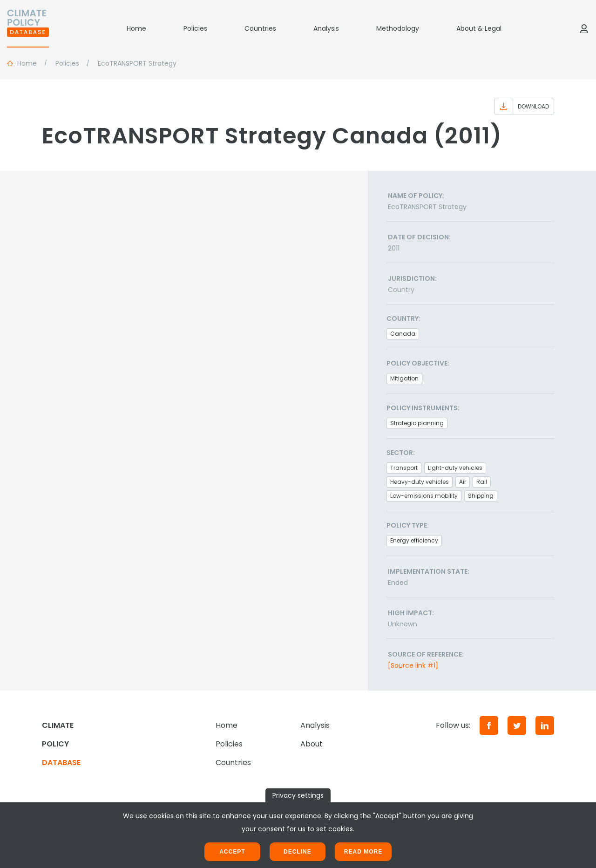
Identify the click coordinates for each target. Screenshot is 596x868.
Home (136, 28)
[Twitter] (517, 726)
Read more (363, 852)
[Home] (28, 28)
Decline (298, 852)
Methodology (398, 28)
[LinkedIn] (545, 726)
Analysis (326, 28)
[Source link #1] (413, 665)
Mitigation (404, 378)
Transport (404, 468)
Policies (195, 28)
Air (463, 482)
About (312, 744)
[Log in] (584, 28)
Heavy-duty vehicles (420, 482)
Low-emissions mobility (424, 496)
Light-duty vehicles (455, 468)
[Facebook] (489, 726)
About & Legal (479, 28)
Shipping (481, 496)
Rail (482, 482)
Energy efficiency (414, 540)
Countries (260, 28)
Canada (403, 334)
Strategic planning (417, 423)
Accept (232, 852)
